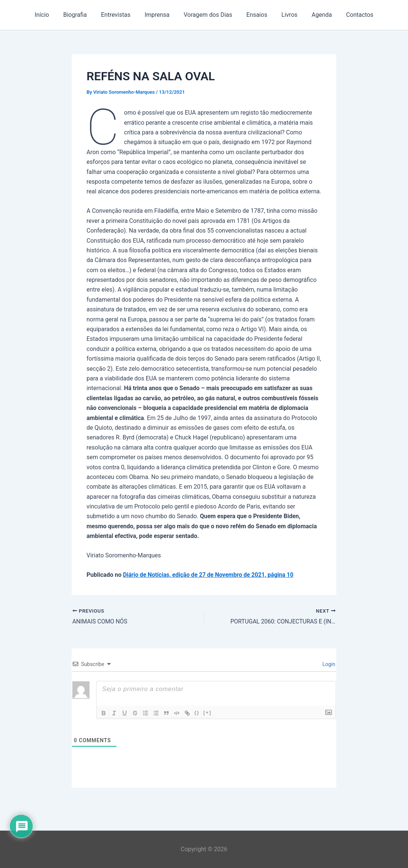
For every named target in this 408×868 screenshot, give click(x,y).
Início (51, 15)
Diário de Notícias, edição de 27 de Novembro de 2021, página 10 (210, 575)
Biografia (81, 15)
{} (197, 713)
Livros (285, 15)
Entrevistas (120, 15)
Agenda (315, 15)
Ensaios (255, 15)
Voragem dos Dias (208, 15)
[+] (207, 713)
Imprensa (159, 15)
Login (328, 664)
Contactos (351, 15)
